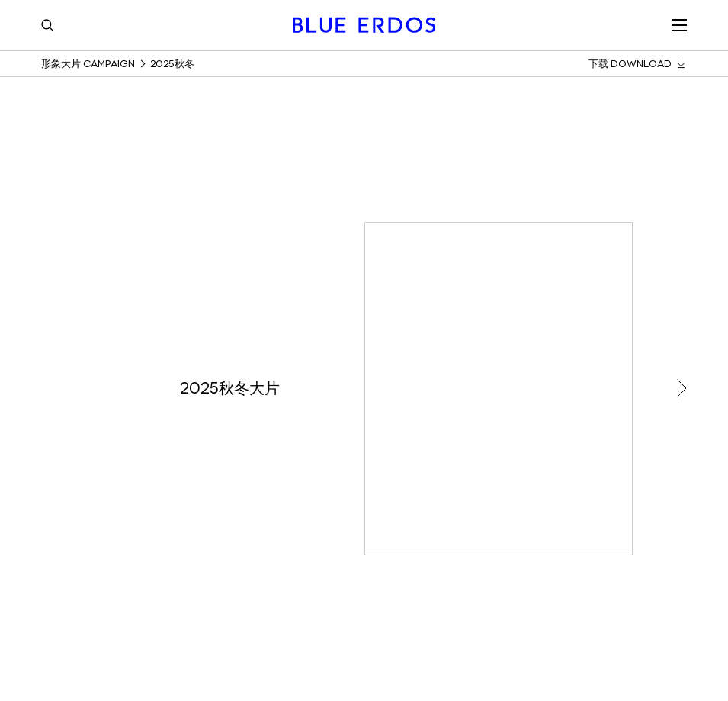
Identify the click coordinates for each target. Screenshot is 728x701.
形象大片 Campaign (88, 64)
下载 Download (638, 64)
